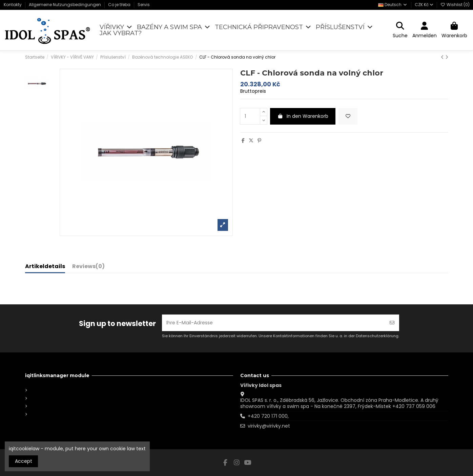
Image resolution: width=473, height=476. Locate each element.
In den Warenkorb (303, 116)
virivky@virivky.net (269, 426)
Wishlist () (455, 5)
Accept (24, 461)
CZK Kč (424, 5)
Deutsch (393, 5)
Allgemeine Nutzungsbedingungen (65, 5)
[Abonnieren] (392, 323)
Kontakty (13, 5)
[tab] (88, 268)
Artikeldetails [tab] (45, 267)
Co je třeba (120, 5)
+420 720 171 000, (268, 416)
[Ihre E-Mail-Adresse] (274, 323)
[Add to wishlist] (348, 116)
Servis (144, 5)
